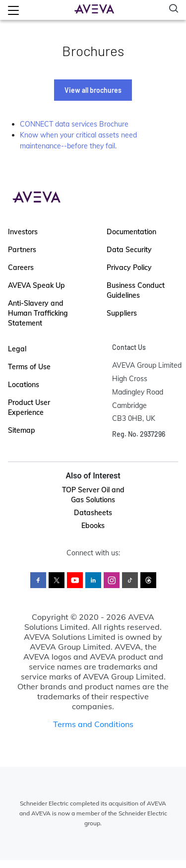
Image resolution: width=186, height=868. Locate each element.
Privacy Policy (129, 267)
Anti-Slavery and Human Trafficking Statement (38, 313)
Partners (22, 250)
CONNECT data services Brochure (74, 124)
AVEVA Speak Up (36, 285)
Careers (21, 267)
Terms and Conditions (93, 724)
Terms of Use (29, 367)
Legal (17, 349)
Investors (23, 232)
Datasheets (93, 513)
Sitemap (22, 430)
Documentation (131, 232)
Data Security (129, 250)
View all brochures (93, 90)
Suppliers (122, 313)
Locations (24, 385)
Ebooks (93, 526)
